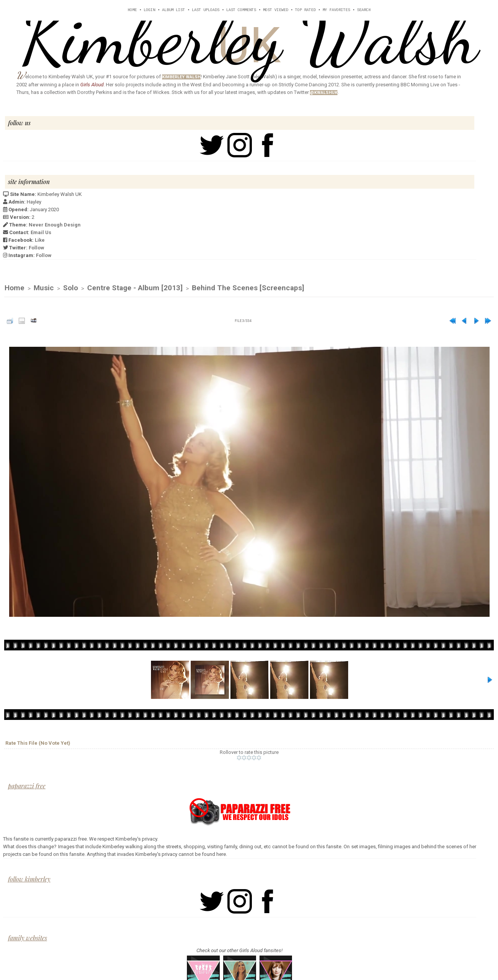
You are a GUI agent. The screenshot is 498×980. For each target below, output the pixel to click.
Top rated (305, 10)
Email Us (41, 232)
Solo (71, 288)
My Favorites (336, 10)
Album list (174, 10)
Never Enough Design (55, 225)
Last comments (241, 10)
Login (149, 10)
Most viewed (276, 10)
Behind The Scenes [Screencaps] (248, 288)
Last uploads (206, 10)
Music (44, 288)
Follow (36, 248)
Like (40, 240)
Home (132, 10)
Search (364, 10)
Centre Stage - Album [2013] (135, 288)
